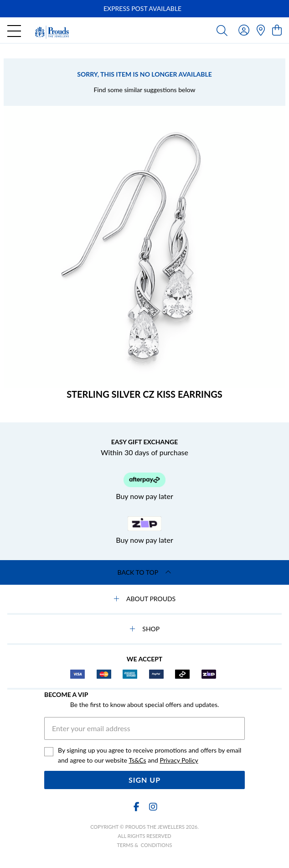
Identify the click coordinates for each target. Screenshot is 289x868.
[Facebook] (136, 807)
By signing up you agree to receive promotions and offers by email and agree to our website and (150, 756)
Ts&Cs (137, 760)
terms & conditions (145, 845)
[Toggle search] (222, 30)
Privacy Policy (179, 760)
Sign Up (144, 780)
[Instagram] (153, 807)
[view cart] (277, 30)
